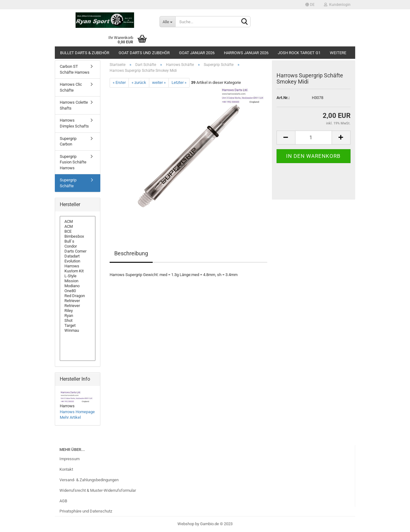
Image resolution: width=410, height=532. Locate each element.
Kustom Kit (78, 271)
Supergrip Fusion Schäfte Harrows (73, 162)
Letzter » (179, 82)
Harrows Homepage (77, 412)
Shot (78, 321)
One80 (78, 291)
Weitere (338, 53)
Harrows (78, 266)
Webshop (186, 524)
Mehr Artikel (70, 417)
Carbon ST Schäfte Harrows (75, 69)
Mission (78, 281)
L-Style (78, 276)
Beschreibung (131, 253)
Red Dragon (78, 296)
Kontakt (66, 469)
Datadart (78, 256)
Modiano (78, 286)
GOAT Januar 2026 (197, 53)
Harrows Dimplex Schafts (74, 123)
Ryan (78, 316)
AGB (63, 501)
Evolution (78, 261)
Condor (78, 246)
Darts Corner (78, 251)
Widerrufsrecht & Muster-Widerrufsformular (98, 490)
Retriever (78, 301)
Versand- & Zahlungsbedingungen (89, 480)
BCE (78, 231)
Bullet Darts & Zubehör (85, 53)
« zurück (139, 82)
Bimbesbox (78, 236)
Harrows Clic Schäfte (71, 87)
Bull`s (78, 241)
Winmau (78, 331)
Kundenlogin (337, 5)
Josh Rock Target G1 (299, 53)
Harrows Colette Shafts (74, 105)
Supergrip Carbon (68, 141)
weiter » (159, 82)
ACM (78, 222)
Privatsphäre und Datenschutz (86, 511)
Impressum (70, 459)
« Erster (119, 82)
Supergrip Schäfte (68, 183)
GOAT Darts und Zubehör (144, 53)
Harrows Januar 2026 (246, 53)
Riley (78, 311)
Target (78, 326)
